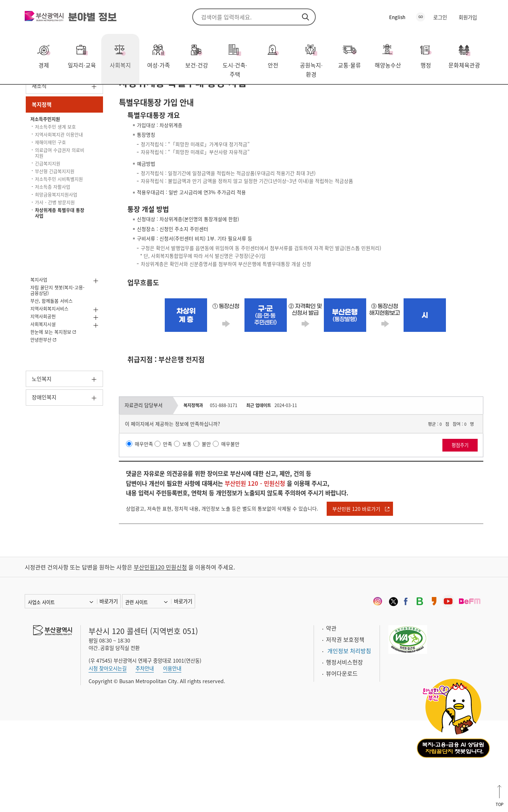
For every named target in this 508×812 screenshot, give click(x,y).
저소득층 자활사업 (59, 283)
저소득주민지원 (121, 95)
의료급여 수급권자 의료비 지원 (59, 228)
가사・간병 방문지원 (51, 306)
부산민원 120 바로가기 (385, 596)
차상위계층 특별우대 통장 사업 (185, 95)
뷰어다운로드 (342, 765)
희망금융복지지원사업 (64, 293)
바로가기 (109, 693)
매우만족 (147, 526)
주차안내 (145, 760)
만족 (174, 526)
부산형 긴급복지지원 (53, 254)
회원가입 (468, 17)
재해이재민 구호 (57, 215)
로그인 (440, 17)
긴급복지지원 (53, 241)
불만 (215, 526)
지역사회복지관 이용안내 (56, 202)
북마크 (478, 96)
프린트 (467, 96)
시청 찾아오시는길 (108, 760)
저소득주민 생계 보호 (57, 186)
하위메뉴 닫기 (94, 156)
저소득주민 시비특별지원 (53, 271)
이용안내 (172, 760)
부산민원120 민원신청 (160, 659)
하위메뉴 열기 (94, 134)
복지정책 (83, 95)
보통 (194, 526)
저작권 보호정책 (345, 731)
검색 (306, 17)
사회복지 (53, 95)
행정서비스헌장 (344, 754)
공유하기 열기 (457, 96)
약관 (331, 720)
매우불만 (241, 526)
